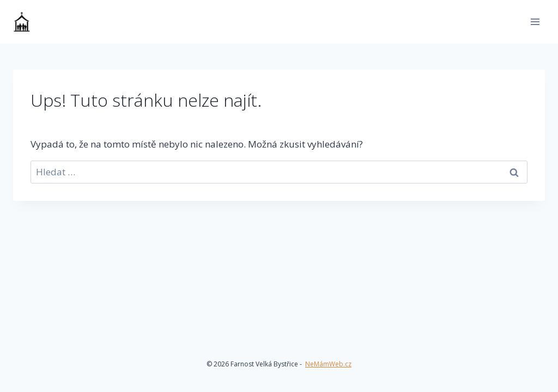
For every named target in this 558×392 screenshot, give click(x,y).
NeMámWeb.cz (328, 364)
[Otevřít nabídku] (535, 22)
